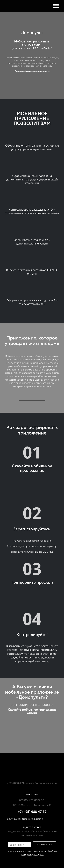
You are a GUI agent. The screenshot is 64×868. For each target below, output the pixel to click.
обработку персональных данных (39, 853)
